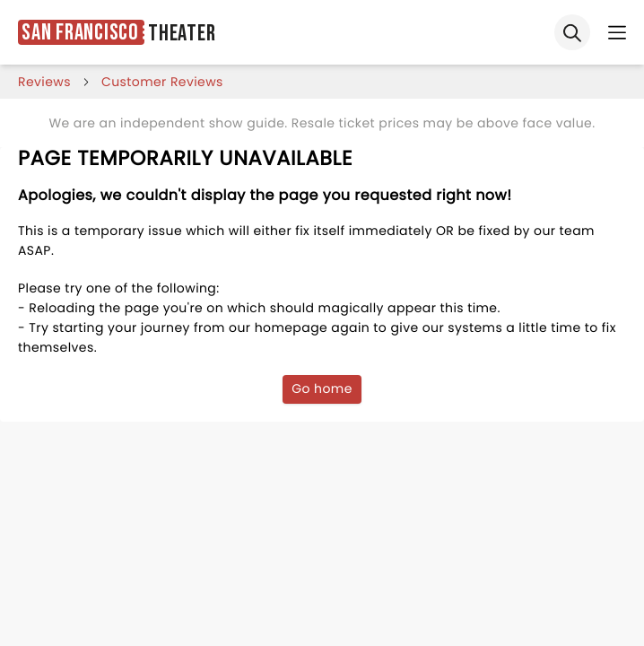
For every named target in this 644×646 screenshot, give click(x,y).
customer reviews (162, 82)
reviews (44, 82)
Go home (322, 388)
